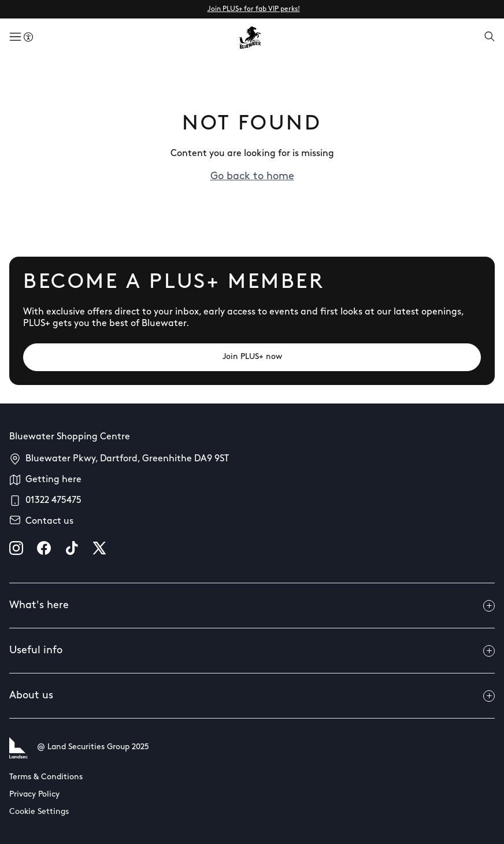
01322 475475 (53, 501)
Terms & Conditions (46, 777)
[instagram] (16, 548)
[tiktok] (72, 548)
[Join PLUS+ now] (252, 357)
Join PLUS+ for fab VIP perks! (254, 9)
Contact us (49, 521)
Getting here (53, 480)
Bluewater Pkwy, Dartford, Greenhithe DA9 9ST (127, 459)
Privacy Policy (34, 795)
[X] (99, 548)
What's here (252, 606)
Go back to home (252, 177)
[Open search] (490, 38)
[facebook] (44, 548)
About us (252, 696)
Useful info (252, 651)
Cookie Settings (39, 812)
